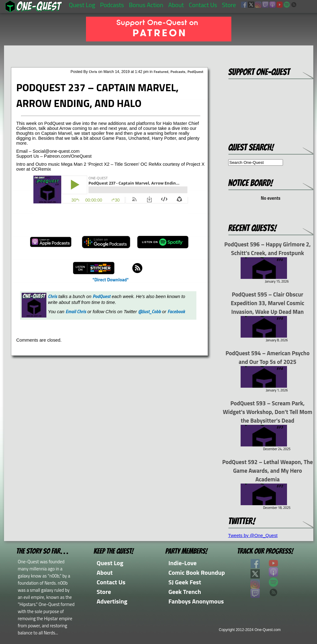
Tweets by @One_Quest (253, 535)
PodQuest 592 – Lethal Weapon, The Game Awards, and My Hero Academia (267, 471)
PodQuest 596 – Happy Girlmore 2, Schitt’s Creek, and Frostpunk (267, 249)
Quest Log (82, 5)
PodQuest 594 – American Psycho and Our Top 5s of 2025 (268, 357)
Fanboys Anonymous (196, 601)
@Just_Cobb (150, 311)
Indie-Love (183, 563)
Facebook (176, 311)
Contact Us (203, 5)
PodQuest (195, 72)
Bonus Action (146, 5)
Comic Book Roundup (197, 572)
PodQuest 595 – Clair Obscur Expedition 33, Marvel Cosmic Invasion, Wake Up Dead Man (268, 303)
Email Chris (76, 311)
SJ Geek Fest (185, 582)
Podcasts (112, 5)
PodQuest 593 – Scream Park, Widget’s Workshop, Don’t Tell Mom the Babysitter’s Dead (267, 412)
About (176, 5)
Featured (161, 72)
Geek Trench (185, 592)
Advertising (112, 601)
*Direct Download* (111, 280)
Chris (93, 72)
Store (229, 5)
